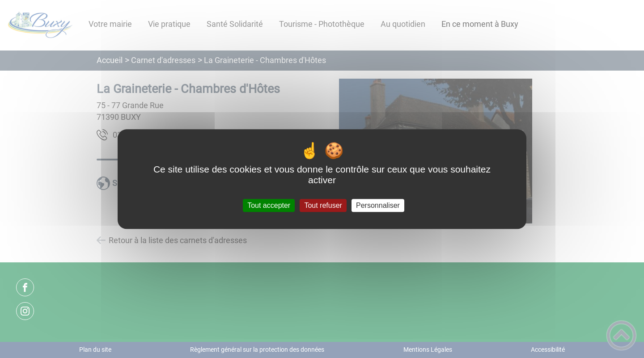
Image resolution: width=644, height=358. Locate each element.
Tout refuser (323, 205)
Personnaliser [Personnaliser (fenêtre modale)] (378, 205)
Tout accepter (269, 205)
